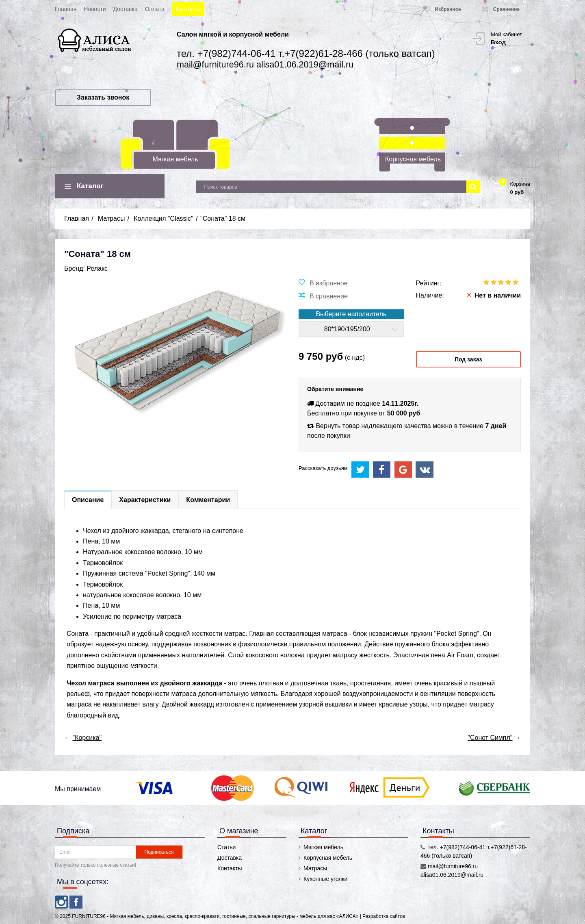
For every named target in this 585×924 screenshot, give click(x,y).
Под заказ (468, 359)
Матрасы (315, 868)
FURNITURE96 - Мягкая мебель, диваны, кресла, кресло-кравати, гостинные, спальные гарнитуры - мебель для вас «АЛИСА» (216, 916)
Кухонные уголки (325, 879)
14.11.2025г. (400, 403)
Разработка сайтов (384, 916)
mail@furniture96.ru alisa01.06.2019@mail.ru (265, 64)
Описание (88, 500)
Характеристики (145, 500)
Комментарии (208, 500)
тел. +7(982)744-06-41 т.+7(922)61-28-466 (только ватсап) (306, 53)
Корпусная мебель (413, 159)
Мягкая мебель (175, 159)
